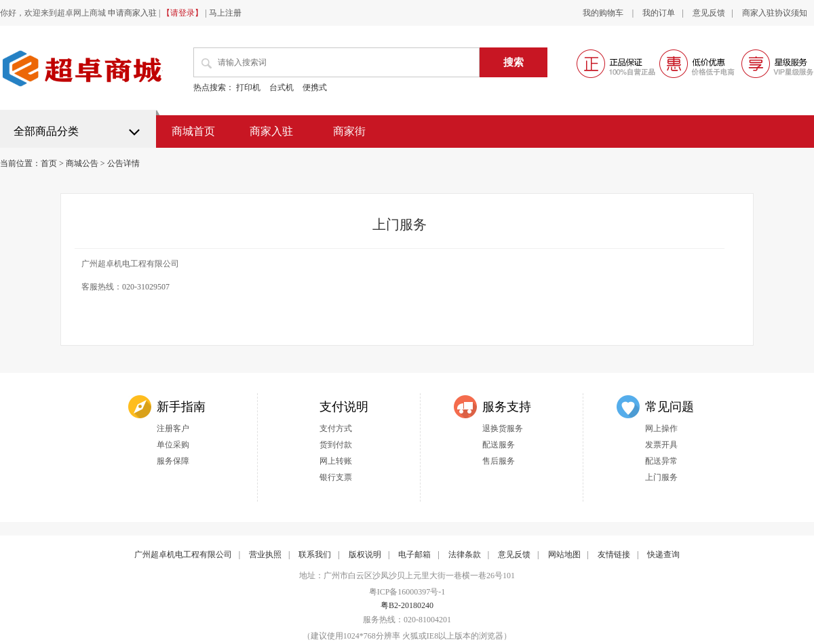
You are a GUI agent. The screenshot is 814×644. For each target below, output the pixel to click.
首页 (49, 163)
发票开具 (661, 445)
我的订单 (659, 13)
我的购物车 (604, 13)
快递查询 (663, 555)
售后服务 (499, 461)
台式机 (282, 87)
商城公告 (82, 163)
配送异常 (661, 461)
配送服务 (499, 445)
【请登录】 (182, 13)
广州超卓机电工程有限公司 (183, 555)
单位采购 (173, 445)
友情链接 (614, 555)
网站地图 (564, 555)
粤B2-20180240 (407, 605)
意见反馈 (709, 13)
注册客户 (173, 428)
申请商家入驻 (132, 13)
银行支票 (336, 477)
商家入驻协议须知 (775, 13)
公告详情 (123, 163)
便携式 (315, 87)
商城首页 (193, 131)
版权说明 (365, 555)
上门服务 (661, 477)
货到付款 (336, 445)
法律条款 (465, 555)
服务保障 (173, 461)
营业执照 (265, 555)
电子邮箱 (414, 555)
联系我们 (315, 555)
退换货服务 (503, 428)
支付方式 (336, 428)
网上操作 (661, 428)
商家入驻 (271, 131)
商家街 (349, 131)
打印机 (248, 87)
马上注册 (225, 13)
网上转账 (336, 461)
